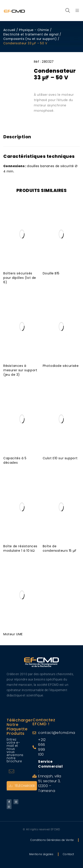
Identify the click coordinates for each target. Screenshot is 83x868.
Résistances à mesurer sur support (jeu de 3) (20, 370)
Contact (69, 854)
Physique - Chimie (34, 30)
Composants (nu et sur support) (30, 39)
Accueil (9, 30)
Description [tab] (17, 137)
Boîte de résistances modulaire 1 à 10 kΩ (20, 548)
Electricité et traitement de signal (31, 34)
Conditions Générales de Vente (52, 840)
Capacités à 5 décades (15, 460)
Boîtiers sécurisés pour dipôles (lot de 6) (20, 278)
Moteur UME (13, 634)
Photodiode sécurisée (61, 366)
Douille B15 (51, 273)
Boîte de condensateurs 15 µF (60, 548)
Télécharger (22, 786)
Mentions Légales (41, 854)
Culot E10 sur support (60, 458)
